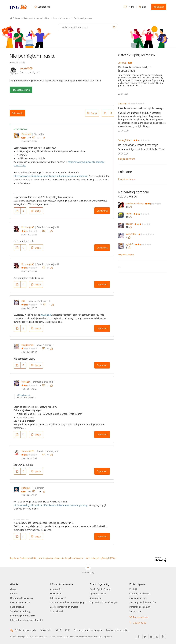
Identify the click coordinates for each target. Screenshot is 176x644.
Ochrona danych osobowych (88, 630)
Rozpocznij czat (141, 617)
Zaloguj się (159, 7)
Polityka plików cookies (118, 630)
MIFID (58, 630)
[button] (105, 113)
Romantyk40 (28, 227)
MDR (67, 630)
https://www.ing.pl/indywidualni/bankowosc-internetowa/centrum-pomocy (51, 505)
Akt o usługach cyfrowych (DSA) (100, 558)
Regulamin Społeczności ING (23, 558)
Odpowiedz (17, 113)
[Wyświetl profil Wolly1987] (132, 234)
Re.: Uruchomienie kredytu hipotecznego (135, 69)
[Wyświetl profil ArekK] (129, 214)
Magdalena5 (28, 345)
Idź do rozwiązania (21, 90)
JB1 (23, 301)
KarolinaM (26, 134)
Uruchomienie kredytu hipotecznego (141, 108)
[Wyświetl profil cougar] (130, 224)
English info (46, 630)
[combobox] (88, 27)
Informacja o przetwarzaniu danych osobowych (61, 558)
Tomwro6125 (28, 451)
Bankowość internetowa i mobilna (36, 18)
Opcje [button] (94, 113)
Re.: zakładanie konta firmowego (138, 145)
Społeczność (44, 7)
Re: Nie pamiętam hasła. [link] (83, 18)
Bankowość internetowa (62, 18)
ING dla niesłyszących (25, 630)
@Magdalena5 (24, 395)
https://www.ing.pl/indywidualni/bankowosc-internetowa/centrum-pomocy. (51, 176)
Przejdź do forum (127, 159)
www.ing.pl (46, 315)
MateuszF (26, 488)
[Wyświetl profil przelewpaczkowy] (135, 203)
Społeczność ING (11, 18)
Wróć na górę (88, 573)
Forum (131, 7)
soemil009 (26, 68)
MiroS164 (26, 382)
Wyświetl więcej (126, 255)
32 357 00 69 (140, 623)
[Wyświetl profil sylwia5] (130, 244)
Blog (144, 7)
